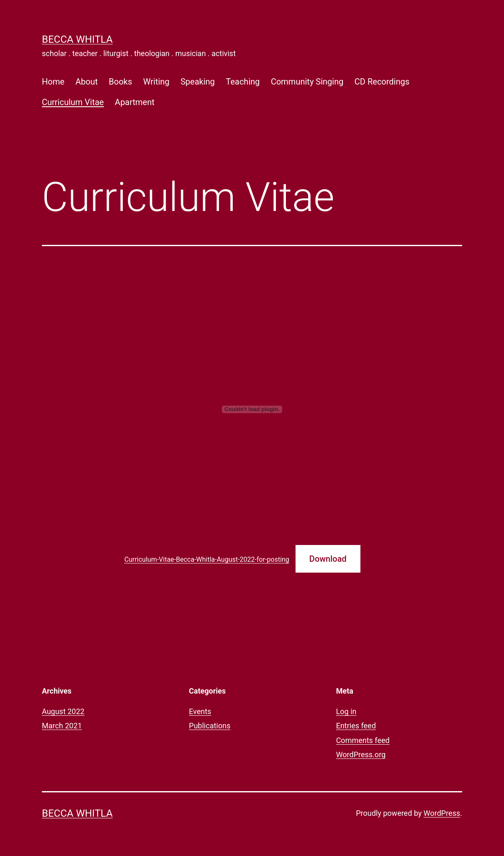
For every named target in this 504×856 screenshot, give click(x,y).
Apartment (135, 102)
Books (121, 82)
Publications (210, 726)
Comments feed (363, 740)
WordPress (442, 813)
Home (53, 82)
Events (200, 711)
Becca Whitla (77, 39)
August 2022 (63, 711)
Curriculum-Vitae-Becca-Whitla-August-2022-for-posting (207, 559)
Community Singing (307, 82)
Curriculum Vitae (73, 102)
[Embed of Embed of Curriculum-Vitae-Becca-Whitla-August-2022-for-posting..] (252, 409)
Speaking (198, 82)
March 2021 (62, 726)
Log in (346, 711)
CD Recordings (382, 82)
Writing (156, 82)
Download (328, 559)
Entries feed (356, 726)
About (86, 82)
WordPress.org (361, 754)
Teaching (243, 82)
